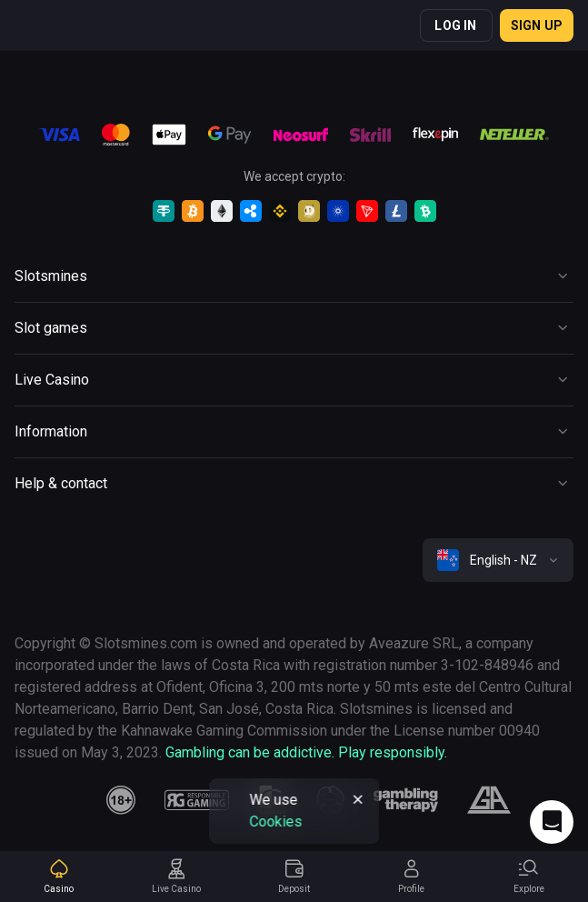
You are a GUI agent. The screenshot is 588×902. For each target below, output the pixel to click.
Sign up (537, 25)
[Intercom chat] (552, 822)
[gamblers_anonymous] (488, 800)
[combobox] (498, 560)
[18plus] (121, 800)
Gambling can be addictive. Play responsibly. (306, 752)
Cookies (275, 822)
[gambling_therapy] (406, 800)
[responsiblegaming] (197, 800)
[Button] (294, 276)
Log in (455, 25)
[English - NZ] (498, 560)
